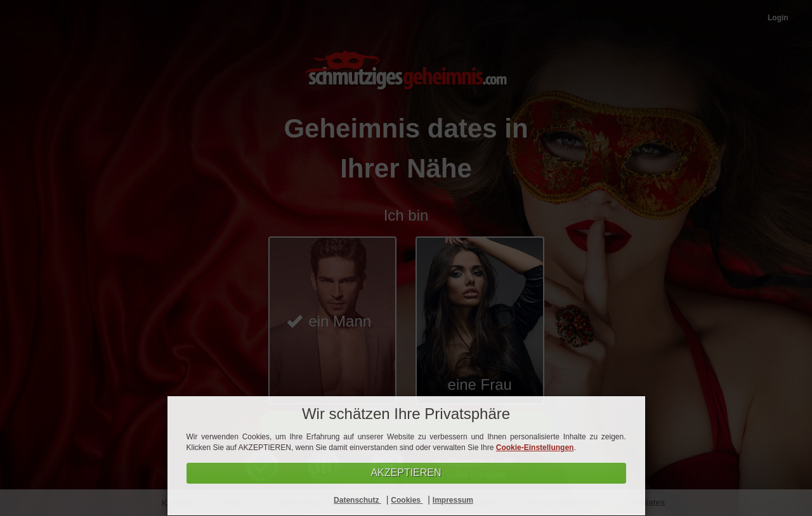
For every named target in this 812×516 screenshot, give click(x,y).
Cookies (407, 500)
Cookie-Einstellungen (535, 448)
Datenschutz (357, 500)
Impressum (453, 500)
